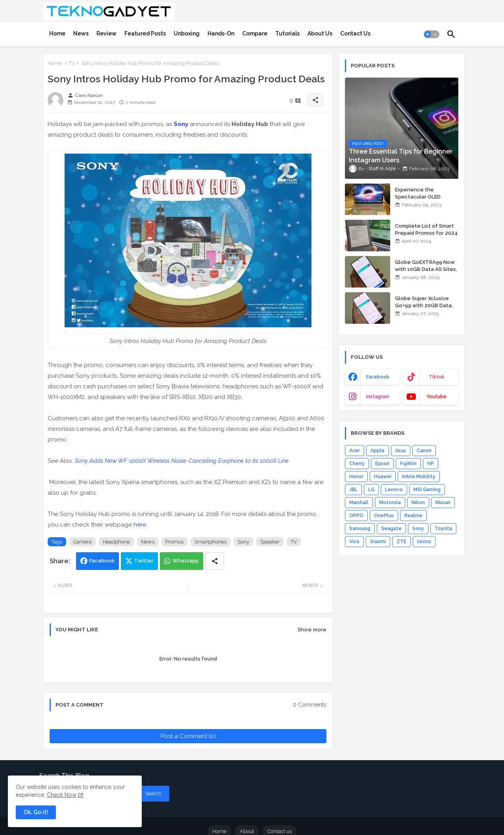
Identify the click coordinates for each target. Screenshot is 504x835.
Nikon (418, 503)
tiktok (437, 377)
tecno (424, 542)
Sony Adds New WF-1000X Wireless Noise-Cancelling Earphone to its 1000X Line (182, 461)
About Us (320, 33)
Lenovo (394, 490)
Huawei (383, 477)
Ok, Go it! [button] (36, 812)
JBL (353, 490)
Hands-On (221, 33)
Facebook (102, 561)
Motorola (390, 503)
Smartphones (210, 542)
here (140, 525)
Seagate (391, 529)
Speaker (270, 542)
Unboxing (187, 33)
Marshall (359, 503)
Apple (378, 451)
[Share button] (215, 561)
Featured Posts (145, 33)
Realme (413, 516)
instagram (378, 397)
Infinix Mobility (419, 477)
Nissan (443, 503)
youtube (436, 397)
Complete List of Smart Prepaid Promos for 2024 (426, 229)
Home (57, 33)
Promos (174, 542)
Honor (356, 477)
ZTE (401, 542)
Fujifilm (408, 464)
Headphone (116, 542)
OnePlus (384, 516)
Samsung (360, 529)
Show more (312, 630)
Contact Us (355, 33)
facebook (378, 377)
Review (107, 33)
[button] (432, 34)
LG (371, 490)
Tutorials (287, 33)
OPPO (356, 516)
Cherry (357, 464)
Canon (424, 451)
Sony (181, 124)
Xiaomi (378, 542)
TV (72, 63)
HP (431, 464)
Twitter (144, 561)
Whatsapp (186, 561)
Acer (355, 451)
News (81, 33)
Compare (255, 33)
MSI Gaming (427, 490)
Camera (82, 542)
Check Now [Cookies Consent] (62, 795)
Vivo (354, 542)
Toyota (443, 529)
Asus (401, 451)
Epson (382, 464)
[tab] (57, 33)
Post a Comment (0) (188, 736)
